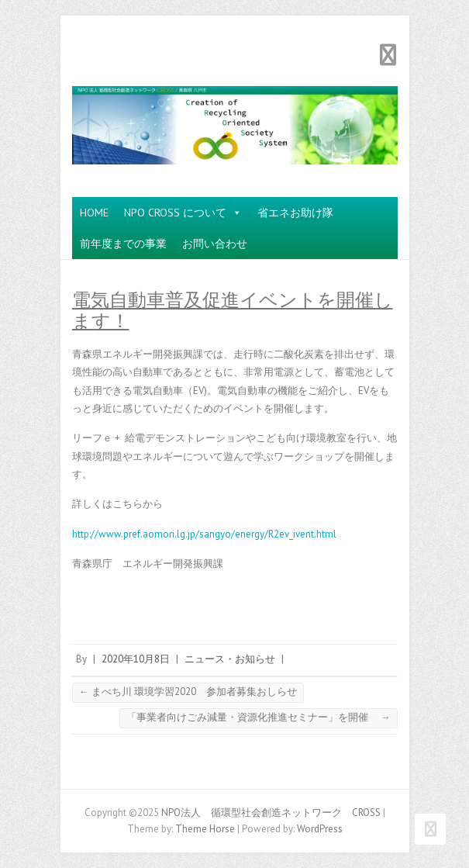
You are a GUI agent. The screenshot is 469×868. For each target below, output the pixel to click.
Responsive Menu (388, 55)
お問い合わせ (215, 244)
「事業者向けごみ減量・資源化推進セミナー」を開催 (259, 717)
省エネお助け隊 (295, 213)
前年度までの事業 (123, 244)
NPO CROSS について (183, 213)
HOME (94, 213)
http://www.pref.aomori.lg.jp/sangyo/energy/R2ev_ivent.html (204, 534)
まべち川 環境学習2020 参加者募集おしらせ (188, 692)
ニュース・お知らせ (230, 659)
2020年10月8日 (136, 659)
